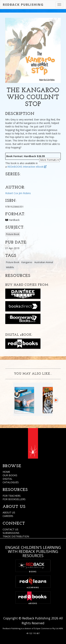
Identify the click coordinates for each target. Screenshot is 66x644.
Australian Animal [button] (44, 262)
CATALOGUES (11, 482)
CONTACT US (10, 529)
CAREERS (8, 516)
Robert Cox (12, 193)
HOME (6, 472)
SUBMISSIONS (11, 533)
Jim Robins (25, 193)
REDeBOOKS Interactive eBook (27, 167)
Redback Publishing (23, 5)
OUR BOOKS (10, 475)
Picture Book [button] (13, 234)
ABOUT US (9, 512)
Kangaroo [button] (27, 262)
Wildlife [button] (10, 267)
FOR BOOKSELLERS (14, 499)
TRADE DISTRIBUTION (16, 536)
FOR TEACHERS (12, 496)
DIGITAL (7, 479)
